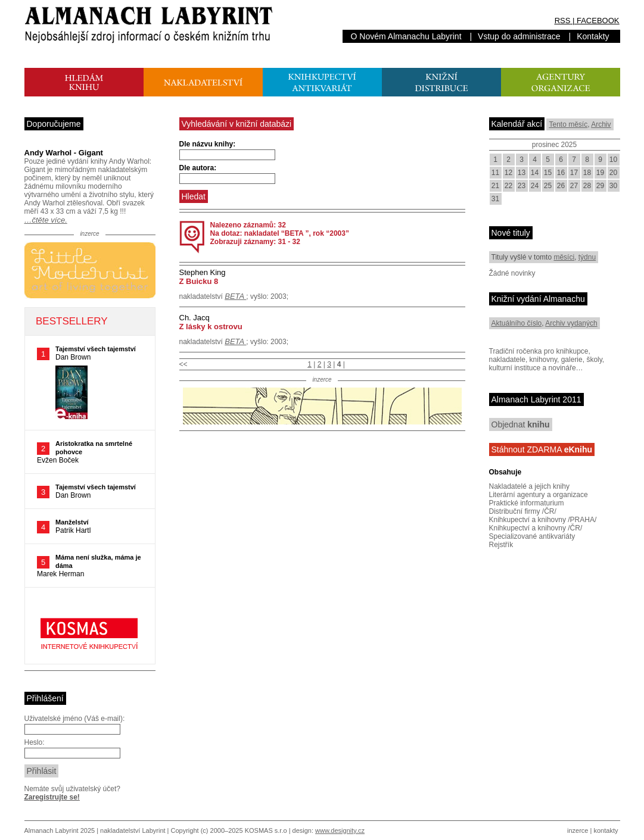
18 (587, 173)
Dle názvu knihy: (208, 144)
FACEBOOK (598, 21)
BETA (235, 296)
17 (574, 173)
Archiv (601, 124)
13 (522, 173)
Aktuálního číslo (517, 323)
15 (548, 173)
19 (600, 173)
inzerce (578, 830)
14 (535, 173)
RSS (563, 21)
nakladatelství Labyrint (133, 830)
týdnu (587, 257)
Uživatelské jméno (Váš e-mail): (75, 719)
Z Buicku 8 (199, 281)
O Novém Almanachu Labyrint (406, 36)
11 (495, 173)
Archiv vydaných (571, 323)
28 (587, 186)
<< (183, 364)
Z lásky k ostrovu (211, 327)
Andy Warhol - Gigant (64, 153)
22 (508, 186)
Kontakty (593, 36)
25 (548, 186)
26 (561, 186)
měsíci (564, 257)
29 (600, 186)
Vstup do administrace (519, 36)
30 (613, 186)
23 (522, 186)
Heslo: (35, 742)
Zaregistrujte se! (52, 797)
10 (613, 160)
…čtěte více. (46, 220)
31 (495, 199)
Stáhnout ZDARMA (542, 449)
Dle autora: (198, 168)
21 (495, 186)
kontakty (606, 830)
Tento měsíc (568, 124)
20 (613, 173)
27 (574, 186)
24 (535, 186)
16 (561, 173)
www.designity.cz (340, 830)
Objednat (521, 424)
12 (508, 173)
